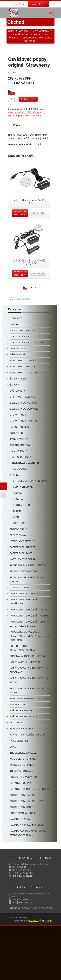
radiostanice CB (20, 476)
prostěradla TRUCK (22, 862)
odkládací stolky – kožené (27, 392)
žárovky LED (18, 428)
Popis (16, 174)
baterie (15, 374)
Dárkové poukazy (21, 832)
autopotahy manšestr (24, 856)
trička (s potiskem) (22, 820)
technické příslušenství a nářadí (27, 629)
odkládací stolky (21, 386)
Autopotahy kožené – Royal (27, 850)
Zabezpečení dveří (21, 602)
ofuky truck (18, 464)
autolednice (18, 398)
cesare (18, 560)
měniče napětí (19, 404)
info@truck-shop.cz (22, 925)
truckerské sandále (23, 802)
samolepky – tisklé (22, 410)
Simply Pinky (19, 500)
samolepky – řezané (23, 416)
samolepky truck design (26, 422)
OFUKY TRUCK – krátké (24, 470)
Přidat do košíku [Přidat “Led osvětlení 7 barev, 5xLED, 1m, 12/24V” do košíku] (38, 323)
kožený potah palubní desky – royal (29, 730)
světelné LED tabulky (24, 766)
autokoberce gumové (24, 643)
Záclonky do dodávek (24, 458)
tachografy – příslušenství (28, 615)
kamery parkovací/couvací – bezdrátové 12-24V (28, 882)
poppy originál (15, 165)
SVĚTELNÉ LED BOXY (22, 760)
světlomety (17, 440)
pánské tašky (18, 754)
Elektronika (18, 584)
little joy (19, 572)
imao (16, 566)
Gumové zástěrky (21, 637)
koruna (18, 548)
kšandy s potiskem (22, 814)
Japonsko (37, 165)
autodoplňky (18, 578)
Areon (17, 524)
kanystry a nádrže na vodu (27, 784)
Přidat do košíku (28, 148)
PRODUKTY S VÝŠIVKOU (23, 826)
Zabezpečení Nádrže (23, 596)
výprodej (16, 368)
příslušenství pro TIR (24, 621)
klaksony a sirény (21, 778)
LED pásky (16, 772)
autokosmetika (15, 162)
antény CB (16, 482)
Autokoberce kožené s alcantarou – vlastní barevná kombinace (29, 685)
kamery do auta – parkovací (27, 874)
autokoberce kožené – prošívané (24, 651)
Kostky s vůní (22, 554)
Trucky (18, 542)
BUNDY (14, 796)
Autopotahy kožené (22, 844)
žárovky (15, 434)
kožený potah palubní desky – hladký (29, 740)
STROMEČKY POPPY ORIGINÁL (30, 530)
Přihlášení (19, 4)
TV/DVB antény (19, 488)
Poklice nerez (19, 790)
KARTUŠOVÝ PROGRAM (23, 609)
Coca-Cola (20, 518)
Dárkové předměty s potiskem (29, 838)
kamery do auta (20, 868)
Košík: (40, 4)
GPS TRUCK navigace (23, 446)
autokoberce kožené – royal (29, 659)
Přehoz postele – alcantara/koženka (22, 697)
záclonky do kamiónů (24, 452)
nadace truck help (22, 380)
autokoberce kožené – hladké (29, 665)
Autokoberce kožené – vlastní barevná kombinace (29, 673)
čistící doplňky (21, 506)
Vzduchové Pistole (22, 590)
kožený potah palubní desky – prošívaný (29, 719)
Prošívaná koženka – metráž (28, 705)
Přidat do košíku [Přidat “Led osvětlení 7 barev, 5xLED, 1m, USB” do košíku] (38, 262)
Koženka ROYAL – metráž (25, 711)
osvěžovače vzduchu (35, 162)
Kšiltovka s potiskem (23, 808)
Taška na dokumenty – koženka (29, 748)
